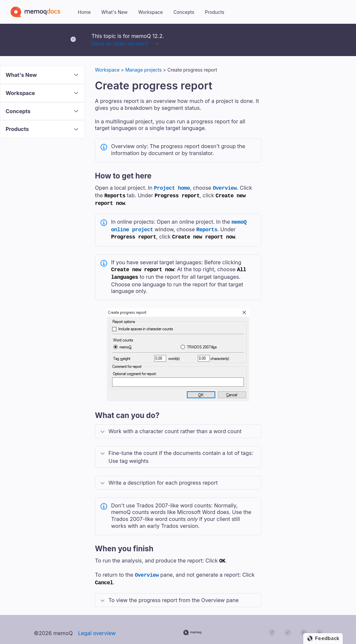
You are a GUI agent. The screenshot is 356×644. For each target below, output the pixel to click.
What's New (114, 12)
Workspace (150, 12)
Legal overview (97, 626)
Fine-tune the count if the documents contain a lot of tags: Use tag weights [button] (181, 452)
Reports (207, 227)
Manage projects (144, 70)
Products (214, 12)
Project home (172, 188)
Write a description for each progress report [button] (163, 477)
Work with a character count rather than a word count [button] (175, 426)
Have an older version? (120, 44)
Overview (225, 188)
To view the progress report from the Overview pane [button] (174, 593)
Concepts (184, 12)
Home (84, 12)
